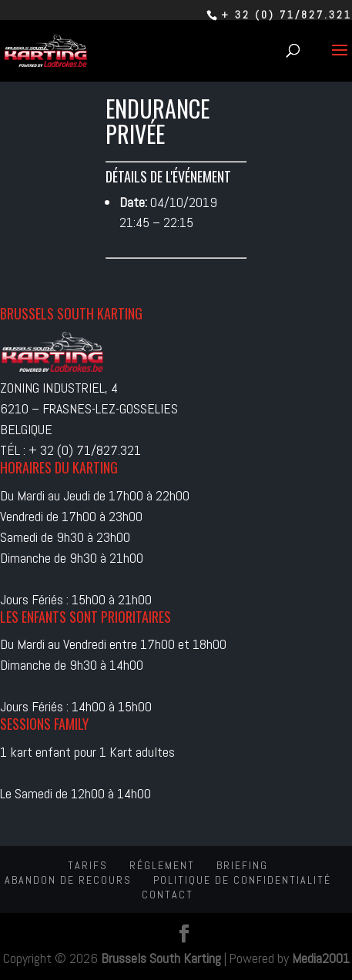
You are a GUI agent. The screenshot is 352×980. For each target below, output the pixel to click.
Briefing (242, 865)
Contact (168, 895)
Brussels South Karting (161, 958)
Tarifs (88, 865)
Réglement (162, 865)
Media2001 (321, 958)
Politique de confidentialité (242, 880)
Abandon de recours (68, 880)
